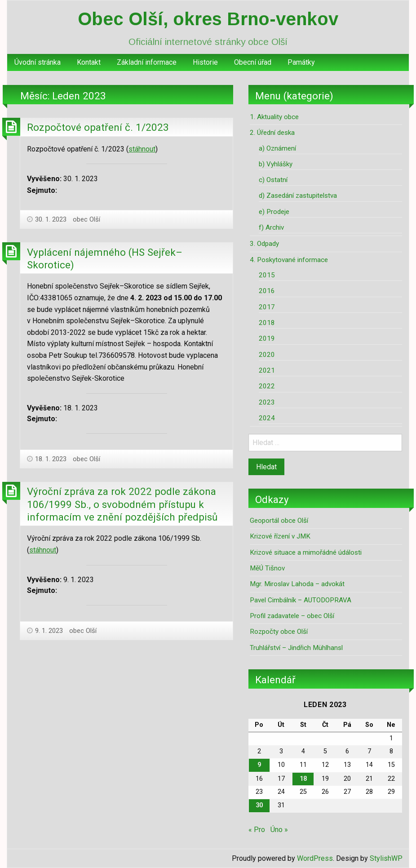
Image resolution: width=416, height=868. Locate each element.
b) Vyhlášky (276, 164)
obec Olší (86, 219)
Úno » (279, 830)
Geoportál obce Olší (279, 521)
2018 (267, 323)
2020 (267, 355)
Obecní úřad (253, 62)
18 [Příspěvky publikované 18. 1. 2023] (303, 779)
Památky (301, 62)
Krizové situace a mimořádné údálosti (306, 552)
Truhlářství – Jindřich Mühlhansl (296, 648)
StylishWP (386, 858)
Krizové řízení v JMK (280, 536)
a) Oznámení (277, 148)
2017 (267, 307)
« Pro (257, 830)
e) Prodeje (274, 212)
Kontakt (89, 62)
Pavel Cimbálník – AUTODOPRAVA (301, 600)
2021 (267, 370)
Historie (205, 62)
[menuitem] (38, 62)
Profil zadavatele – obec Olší (292, 616)
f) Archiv (271, 227)
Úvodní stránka (38, 62)
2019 (267, 338)
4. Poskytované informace (289, 260)
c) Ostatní (273, 180)
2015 (267, 275)
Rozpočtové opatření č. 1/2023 (98, 127)
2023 (267, 402)
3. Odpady (264, 244)
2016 (267, 291)
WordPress (315, 858)
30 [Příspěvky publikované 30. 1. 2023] (259, 805)
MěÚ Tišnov (267, 568)
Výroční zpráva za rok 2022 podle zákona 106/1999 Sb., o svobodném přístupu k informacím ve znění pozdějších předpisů (122, 504)
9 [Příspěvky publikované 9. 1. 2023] (259, 765)
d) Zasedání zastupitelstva (298, 196)
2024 (267, 418)
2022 (267, 386)
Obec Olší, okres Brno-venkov (208, 19)
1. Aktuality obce (274, 117)
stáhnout (142, 149)
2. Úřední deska (272, 133)
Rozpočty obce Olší (279, 632)
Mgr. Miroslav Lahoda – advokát (297, 584)
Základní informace (147, 62)
